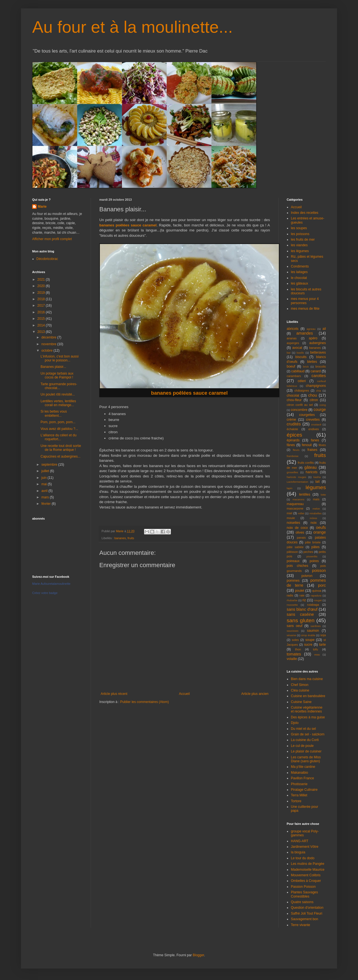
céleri (302, 381)
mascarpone (295, 508)
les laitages (299, 272)
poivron (307, 576)
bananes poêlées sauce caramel (128, 225)
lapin (289, 488)
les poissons (300, 234)
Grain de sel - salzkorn (308, 734)
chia (319, 391)
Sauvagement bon (304, 919)
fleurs (296, 450)
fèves (322, 445)
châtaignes (302, 390)
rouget (318, 600)
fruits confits (306, 463)
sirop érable (308, 635)
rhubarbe (292, 600)
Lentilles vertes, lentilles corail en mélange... (58, 403)
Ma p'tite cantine (303, 767)
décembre (49, 337)
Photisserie (299, 784)
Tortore (296, 801)
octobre (47, 351)
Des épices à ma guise (308, 717)
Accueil (184, 694)
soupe (310, 640)
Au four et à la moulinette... (132, 27)
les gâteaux (299, 283)
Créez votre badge (45, 593)
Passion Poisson (303, 887)
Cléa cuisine (300, 690)
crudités (294, 424)
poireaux (293, 561)
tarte (322, 645)
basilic (301, 353)
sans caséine (300, 614)
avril (45, 491)
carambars (294, 376)
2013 (42, 332)
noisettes (293, 523)
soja (323, 635)
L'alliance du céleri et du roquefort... (58, 437)
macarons (298, 499)
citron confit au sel (300, 405)
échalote (292, 429)
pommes (293, 581)
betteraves (318, 352)
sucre (308, 645)
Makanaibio (299, 773)
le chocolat (299, 278)
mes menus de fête (305, 309)
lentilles (305, 494)
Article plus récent (114, 694)
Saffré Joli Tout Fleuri (307, 913)
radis (290, 595)
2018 (42, 299)
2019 (42, 293)
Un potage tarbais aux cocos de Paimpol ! (57, 375)
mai (45, 484)
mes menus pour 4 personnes (305, 301)
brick (306, 367)
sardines (315, 626)
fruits (131, 538)
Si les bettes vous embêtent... (54, 413)
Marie (42, 207)
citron (314, 400)
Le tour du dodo (303, 858)
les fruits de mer (303, 240)
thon (298, 649)
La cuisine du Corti (305, 740)
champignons (316, 386)
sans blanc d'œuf (302, 609)
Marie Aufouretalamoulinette (51, 584)
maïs (316, 499)
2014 (42, 325)
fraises (312, 450)
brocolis (321, 366)
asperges (293, 343)
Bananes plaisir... (53, 367)
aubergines (318, 343)
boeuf (291, 366)
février (47, 504)
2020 (42, 286)
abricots (293, 329)
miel (289, 513)
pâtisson (292, 552)
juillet (46, 471)
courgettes (307, 415)
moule (291, 518)
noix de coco (297, 528)
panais (301, 538)
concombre (299, 410)
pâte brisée (313, 542)
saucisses (293, 631)
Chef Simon (300, 685)
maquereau (295, 504)
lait (317, 482)
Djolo (295, 723)
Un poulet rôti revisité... (58, 394)
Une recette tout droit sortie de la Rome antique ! (61, 448)
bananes (120, 538)
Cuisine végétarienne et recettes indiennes (307, 709)
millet (301, 513)
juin (44, 478)
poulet (300, 591)
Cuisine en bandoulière (308, 696)
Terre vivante (301, 925)
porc (322, 585)
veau (317, 654)
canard (316, 371)
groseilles (292, 472)
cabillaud (298, 371)
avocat (297, 348)
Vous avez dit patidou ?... (59, 429)
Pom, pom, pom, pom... (58, 422)
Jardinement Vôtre (305, 847)
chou (313, 395)
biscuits (301, 357)
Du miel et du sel (303, 729)
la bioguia (298, 852)
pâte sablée (295, 547)
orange (320, 532)
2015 (42, 319)
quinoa (317, 591)
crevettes (313, 420)
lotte (323, 495)
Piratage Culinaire (304, 790)
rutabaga (313, 605)
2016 (42, 312)
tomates (294, 654)
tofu (315, 649)
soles (295, 640)
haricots (312, 472)
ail (324, 329)
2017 (42, 306)
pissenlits (312, 556)
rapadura (316, 596)
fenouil (307, 445)
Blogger (198, 955)
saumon (313, 631)
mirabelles (315, 513)
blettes (312, 362)
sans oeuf (295, 626)
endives (314, 429)
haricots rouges (296, 477)
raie (302, 595)
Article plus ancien (255, 694)
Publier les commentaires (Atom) (145, 702)
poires (314, 561)
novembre (49, 344)
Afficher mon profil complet (52, 239)
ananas (292, 338)
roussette (292, 605)
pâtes (315, 547)
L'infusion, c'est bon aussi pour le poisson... (60, 358)
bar (289, 353)
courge (320, 409)
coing (323, 405)
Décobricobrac (47, 259)
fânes (291, 445)
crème (291, 420)
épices (294, 435)
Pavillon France (302, 778)
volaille (292, 659)
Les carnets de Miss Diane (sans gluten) (306, 759)
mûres (313, 518)
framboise (293, 456)
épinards (293, 440)
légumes (316, 487)
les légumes (300, 251)
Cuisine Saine (301, 702)
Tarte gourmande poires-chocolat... (59, 386)
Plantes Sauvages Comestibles (304, 894)
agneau (311, 329)
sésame (291, 635)
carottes (319, 376)
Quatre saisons (302, 902)
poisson (319, 571)
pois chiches (297, 566)
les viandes (299, 245)
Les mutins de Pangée (308, 864)
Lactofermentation (297, 482)
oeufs (321, 527)
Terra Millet (299, 795)
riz (304, 600)
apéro (313, 338)
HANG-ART (300, 841)
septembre (50, 465)
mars (46, 497)
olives (300, 532)
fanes (315, 440)
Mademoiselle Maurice (308, 870)
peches (308, 552)
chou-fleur (294, 400)
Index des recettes (305, 213)
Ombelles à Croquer (306, 881)
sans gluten (301, 620)
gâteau (310, 467)
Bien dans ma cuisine (307, 679)
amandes (305, 333)
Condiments (300, 266)
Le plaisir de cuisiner (306, 751)
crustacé (316, 424)
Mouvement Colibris (306, 875)
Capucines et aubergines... (61, 456)
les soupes (299, 228)
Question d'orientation (307, 908)
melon (316, 509)
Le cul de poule (302, 746)
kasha (317, 477)
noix (314, 523)
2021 (42, 280)
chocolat (293, 396)
